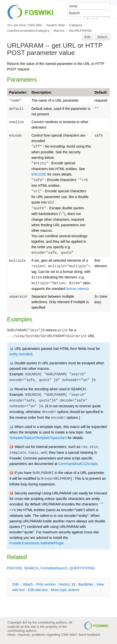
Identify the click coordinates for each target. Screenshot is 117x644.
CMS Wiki (35, 25)
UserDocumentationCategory (28, 31)
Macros (59, 31)
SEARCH (31, 568)
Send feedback (89, 635)
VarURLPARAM (80, 31)
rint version (46, 584)
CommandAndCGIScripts (78, 464)
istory (64, 584)
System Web (55, 25)
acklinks (86, 584)
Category (76, 25)
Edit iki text (38, 590)
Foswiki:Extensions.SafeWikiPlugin (37, 543)
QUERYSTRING (82, 568)
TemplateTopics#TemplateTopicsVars (38, 438)
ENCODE (39, 174)
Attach (102, 37)
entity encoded (21, 354)
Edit (87, 37)
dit (16, 584)
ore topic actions (65, 590)
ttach (28, 584)
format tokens (77, 289)
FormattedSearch (54, 568)
